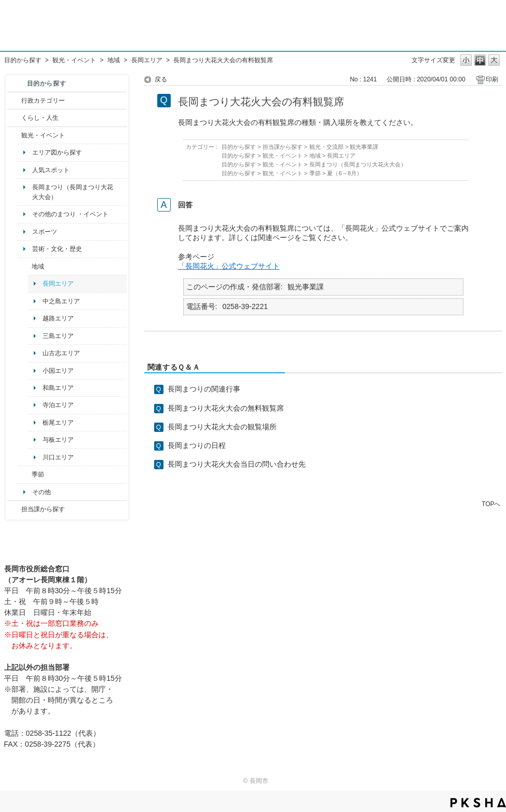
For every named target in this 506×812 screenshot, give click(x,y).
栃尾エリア (58, 423)
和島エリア (58, 388)
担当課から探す (43, 509)
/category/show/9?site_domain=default (14, 509)
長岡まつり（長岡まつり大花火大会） (73, 192)
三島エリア (58, 336)
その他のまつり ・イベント (70, 214)
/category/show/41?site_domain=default (25, 267)
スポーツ (45, 232)
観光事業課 (364, 147)
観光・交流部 (326, 147)
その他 (42, 492)
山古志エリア (61, 353)
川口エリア (58, 457)
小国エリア (58, 371)
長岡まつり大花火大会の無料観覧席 (226, 408)
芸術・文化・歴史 (57, 249)
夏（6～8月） (345, 173)
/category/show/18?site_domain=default (14, 135)
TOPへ (491, 504)
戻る (161, 79)
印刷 (492, 79)
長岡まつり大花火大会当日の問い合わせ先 (237, 464)
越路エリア (58, 318)
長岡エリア (147, 60)
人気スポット (51, 170)
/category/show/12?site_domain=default (14, 118)
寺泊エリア (58, 405)
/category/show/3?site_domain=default (14, 101)
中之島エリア (61, 301)
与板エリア (58, 440)
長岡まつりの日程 (197, 445)
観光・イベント (74, 60)
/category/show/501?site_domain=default (25, 474)
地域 (114, 60)
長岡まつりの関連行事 (204, 389)
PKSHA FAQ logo (478, 803)
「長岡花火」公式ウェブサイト (229, 266)
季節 (38, 474)
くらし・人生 (40, 118)
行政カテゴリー (43, 101)
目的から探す (23, 60)
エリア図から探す (57, 152)
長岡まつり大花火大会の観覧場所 (222, 427)
